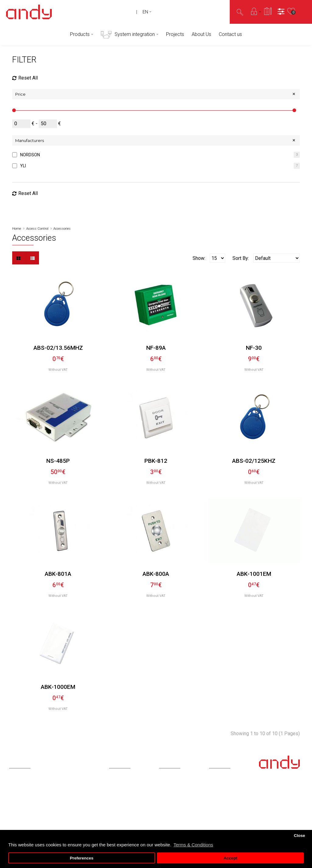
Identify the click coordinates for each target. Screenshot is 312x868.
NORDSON (30, 155)
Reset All (25, 78)
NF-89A (156, 348)
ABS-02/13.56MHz (58, 348)
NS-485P (58, 461)
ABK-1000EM (58, 687)
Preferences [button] (82, 858)
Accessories (62, 229)
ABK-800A (156, 574)
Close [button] (299, 836)
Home (17, 229)
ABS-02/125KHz (254, 461)
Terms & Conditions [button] (193, 845)
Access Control (37, 229)
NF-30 (254, 348)
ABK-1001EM (254, 574)
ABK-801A (58, 574)
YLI (23, 166)
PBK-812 (156, 461)
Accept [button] (230, 858)
